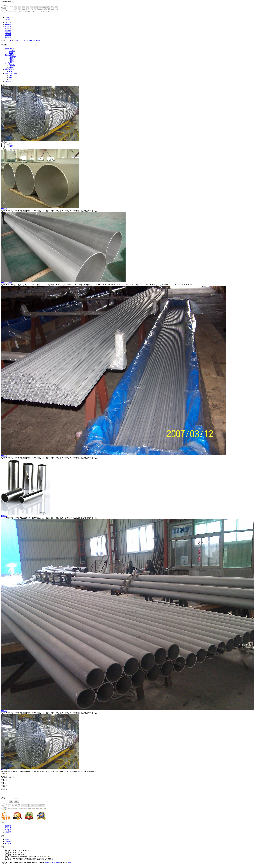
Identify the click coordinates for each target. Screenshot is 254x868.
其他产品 (8, 82)
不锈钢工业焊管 (6, 283)
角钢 (10, 77)
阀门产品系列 (9, 69)
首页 (10, 41)
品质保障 (8, 31)
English (7, 17)
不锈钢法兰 (13, 65)
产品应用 (8, 29)
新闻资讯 (8, 33)
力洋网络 (70, 864)
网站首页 (8, 23)
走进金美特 (9, 25)
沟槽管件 (12, 59)
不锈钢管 (37, 41)
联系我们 (8, 37)
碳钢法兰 (12, 67)
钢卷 (10, 80)
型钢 (10, 75)
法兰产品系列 (9, 63)
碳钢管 (11, 53)
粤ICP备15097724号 (52, 864)
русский (7, 19)
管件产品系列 (9, 55)
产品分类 (8, 27)
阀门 (10, 71)
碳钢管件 (12, 61)
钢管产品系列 (27, 41)
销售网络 (8, 35)
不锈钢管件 (13, 57)
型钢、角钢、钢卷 (11, 73)
